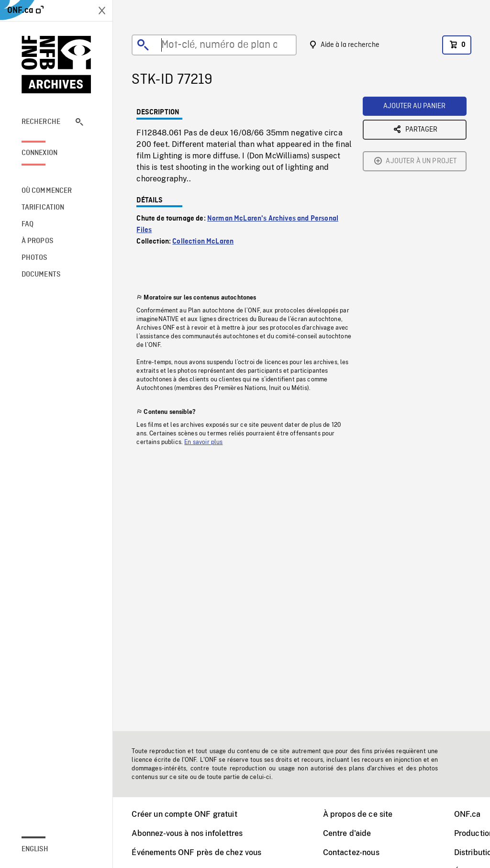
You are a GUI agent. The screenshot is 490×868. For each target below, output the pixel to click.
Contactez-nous (351, 852)
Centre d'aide (347, 833)
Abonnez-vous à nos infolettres (187, 833)
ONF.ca (468, 814)
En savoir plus (203, 442)
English (35, 849)
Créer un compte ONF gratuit (184, 814)
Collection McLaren (203, 242)
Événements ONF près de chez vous (196, 852)
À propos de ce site (358, 814)
